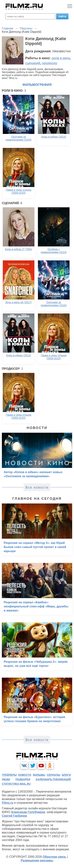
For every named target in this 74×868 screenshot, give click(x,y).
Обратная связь (55, 857)
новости (25, 775)
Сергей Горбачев (14, 816)
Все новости (37, 487)
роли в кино (61, 58)
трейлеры (9, 775)
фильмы (39, 775)
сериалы (54, 775)
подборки (23, 779)
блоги (66, 775)
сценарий (33, 63)
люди (6, 779)
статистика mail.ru (16, 784)
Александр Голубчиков (28, 812)
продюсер (49, 63)
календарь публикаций (53, 779)
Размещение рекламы (37, 860)
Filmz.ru (8, 803)
